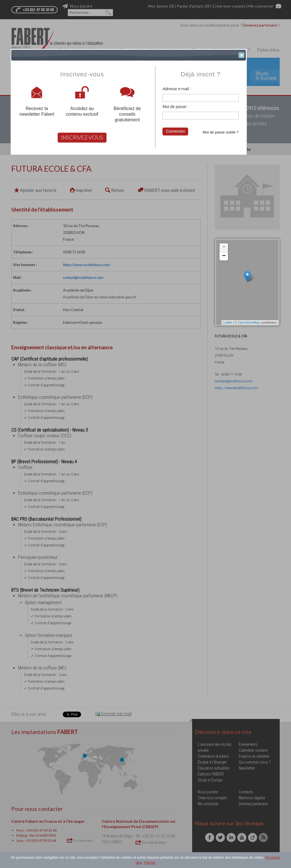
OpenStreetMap (249, 322)
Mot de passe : (175, 107)
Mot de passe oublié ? (221, 132)
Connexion (175, 131)
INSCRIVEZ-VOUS (82, 137)
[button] (241, 55)
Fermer (150, 863)
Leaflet (228, 322)
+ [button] (224, 247)
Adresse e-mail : (177, 89)
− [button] (224, 256)
